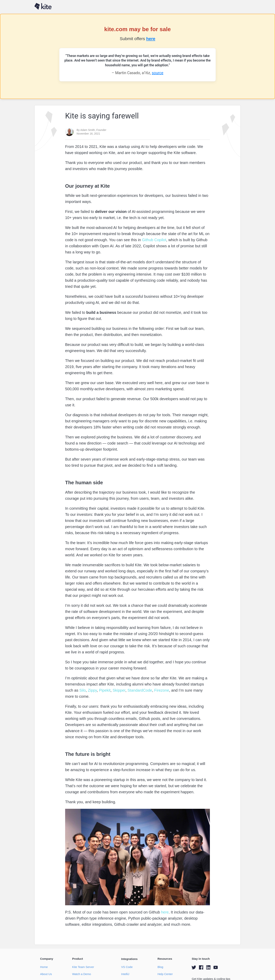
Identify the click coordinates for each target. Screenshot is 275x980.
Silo (82, 690)
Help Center (165, 974)
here (151, 39)
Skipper (118, 690)
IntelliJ (125, 974)
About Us (46, 974)
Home (44, 967)
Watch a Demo (82, 974)
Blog (160, 967)
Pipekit (104, 690)
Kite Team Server (83, 967)
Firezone (161, 690)
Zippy (92, 690)
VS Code (127, 967)
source (158, 73)
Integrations (129, 959)
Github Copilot (154, 240)
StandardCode (139, 690)
